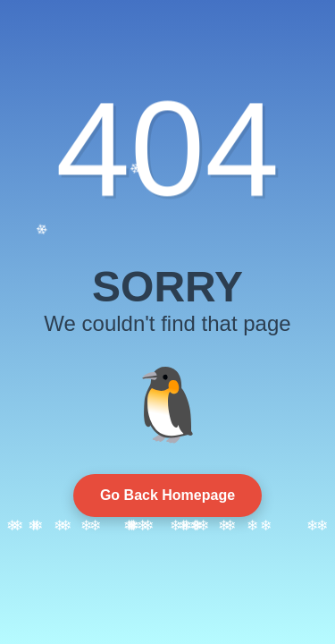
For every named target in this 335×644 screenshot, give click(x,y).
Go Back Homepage (167, 495)
